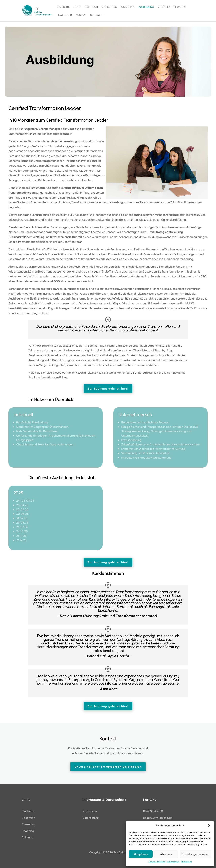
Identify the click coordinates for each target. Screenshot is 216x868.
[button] (209, 825)
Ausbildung (146, 7)
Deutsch (96, 15)
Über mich (91, 7)
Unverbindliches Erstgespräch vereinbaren (108, 767)
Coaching (128, 7)
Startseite (63, 7)
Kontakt (81, 15)
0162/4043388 (153, 811)
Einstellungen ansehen (195, 854)
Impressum (186, 862)
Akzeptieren (141, 854)
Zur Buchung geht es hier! (108, 389)
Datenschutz (173, 862)
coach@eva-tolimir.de (158, 818)
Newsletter (64, 15)
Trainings (27, 837)
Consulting (109, 7)
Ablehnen (166, 854)
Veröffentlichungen (172, 7)
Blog (77, 7)
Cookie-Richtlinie (157, 862)
